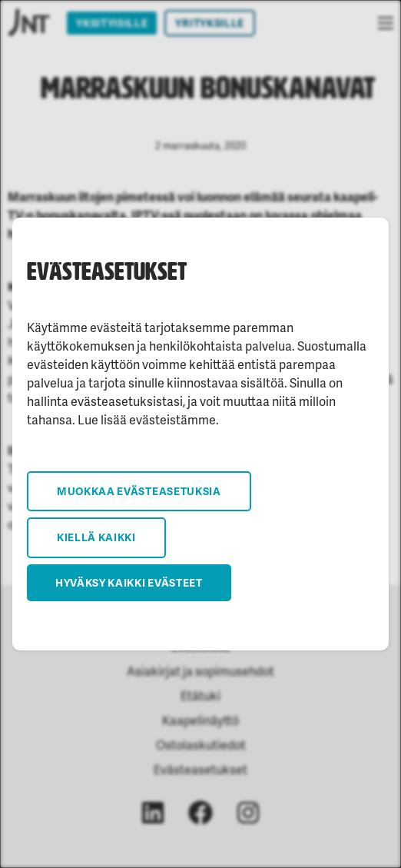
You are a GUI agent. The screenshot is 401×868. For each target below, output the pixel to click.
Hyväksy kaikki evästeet (129, 582)
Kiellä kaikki (96, 537)
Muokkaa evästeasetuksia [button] (139, 491)
